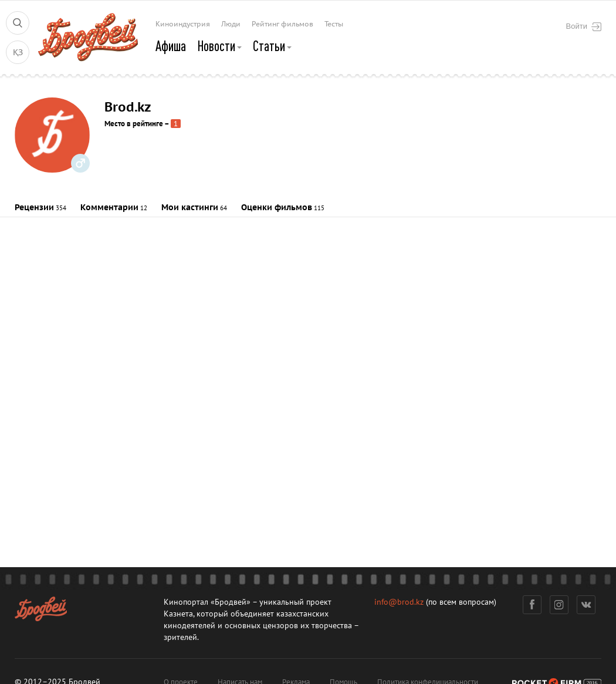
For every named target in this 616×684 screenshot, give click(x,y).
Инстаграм (559, 605)
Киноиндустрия (183, 24)
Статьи (272, 46)
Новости (219, 46)
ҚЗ (18, 53)
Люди (231, 24)
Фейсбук (532, 605)
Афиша (171, 46)
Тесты (334, 24)
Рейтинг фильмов (282, 24)
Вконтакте (586, 605)
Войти (584, 26)
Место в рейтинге (134, 124)
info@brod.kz (399, 602)
